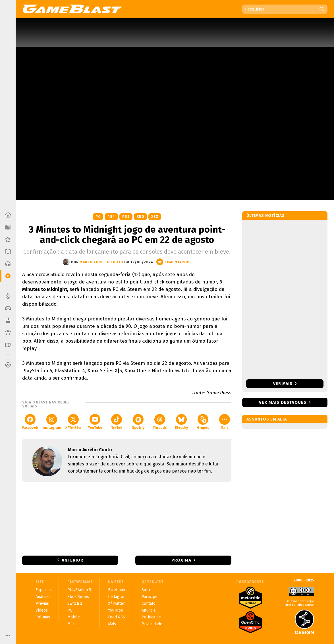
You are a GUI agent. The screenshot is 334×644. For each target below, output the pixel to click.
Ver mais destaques (283, 402)
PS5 (126, 217)
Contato (149, 603)
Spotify (138, 422)
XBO (140, 217)
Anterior (72, 560)
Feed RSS (117, 617)
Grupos (203, 422)
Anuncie (149, 610)
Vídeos (42, 610)
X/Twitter (73, 422)
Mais (225, 422)
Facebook (30, 422)
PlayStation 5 (79, 590)
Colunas (43, 617)
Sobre (147, 590)
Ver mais (285, 384)
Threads (160, 422)
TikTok (117, 422)
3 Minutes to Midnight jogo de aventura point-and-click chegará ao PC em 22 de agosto (127, 235)
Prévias (42, 603)
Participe (150, 597)
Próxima (181, 560)
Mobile (74, 617)
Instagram (52, 422)
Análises (43, 597)
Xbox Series (78, 597)
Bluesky (181, 422)
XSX (155, 217)
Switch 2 (75, 603)
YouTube (95, 422)
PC (98, 217)
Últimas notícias (266, 216)
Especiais (44, 590)
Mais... (73, 624)
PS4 (111, 217)
